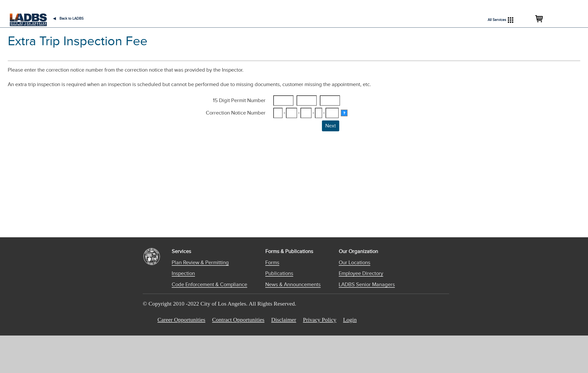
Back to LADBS (68, 19)
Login (350, 320)
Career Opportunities (181, 320)
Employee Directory (361, 273)
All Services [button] (500, 20)
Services (181, 252)
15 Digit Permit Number (239, 101)
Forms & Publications (289, 252)
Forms (272, 263)
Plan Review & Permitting (200, 263)
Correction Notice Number (236, 113)
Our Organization (358, 252)
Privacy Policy (320, 320)
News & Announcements (293, 285)
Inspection (183, 273)
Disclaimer (284, 320)
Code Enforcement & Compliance (209, 285)
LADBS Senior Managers (367, 285)
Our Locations (355, 263)
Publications (279, 273)
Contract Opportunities (238, 320)
